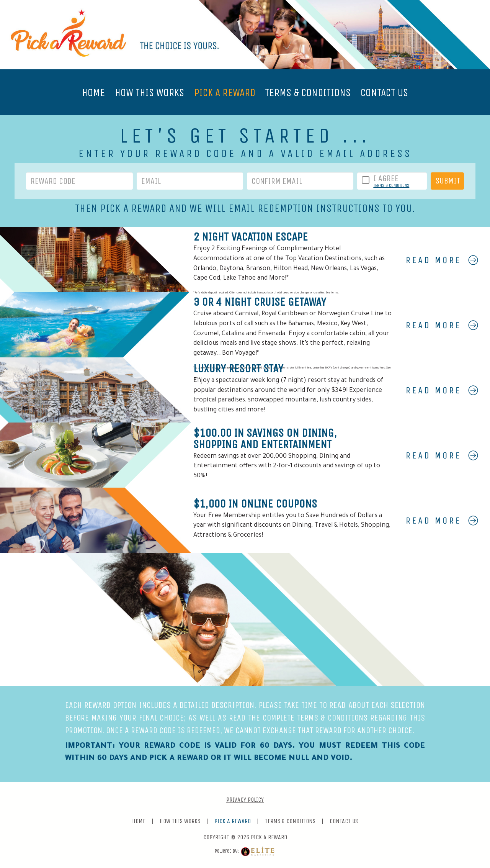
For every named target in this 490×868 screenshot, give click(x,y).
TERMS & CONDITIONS (308, 93)
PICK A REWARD (225, 93)
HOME (93, 93)
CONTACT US (384, 93)
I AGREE (386, 179)
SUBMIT (448, 181)
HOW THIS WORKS (149, 93)
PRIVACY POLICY (245, 800)
